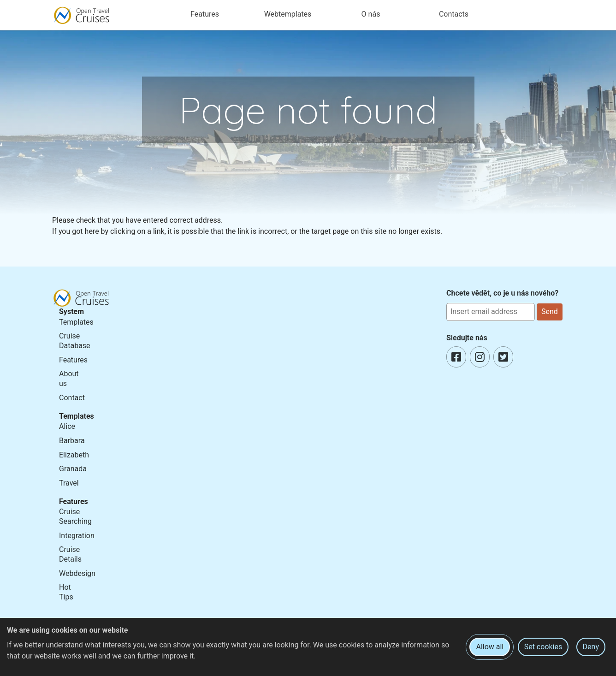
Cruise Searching (75, 516)
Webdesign (77, 573)
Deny (591, 647)
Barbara (72, 441)
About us (69, 379)
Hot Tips (66, 592)
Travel (69, 483)
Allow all (490, 647)
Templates (76, 322)
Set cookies (543, 647)
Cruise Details (70, 554)
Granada (73, 469)
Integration (77, 536)
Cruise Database (75, 341)
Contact (72, 398)
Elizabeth (74, 455)
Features (73, 360)
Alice (67, 426)
